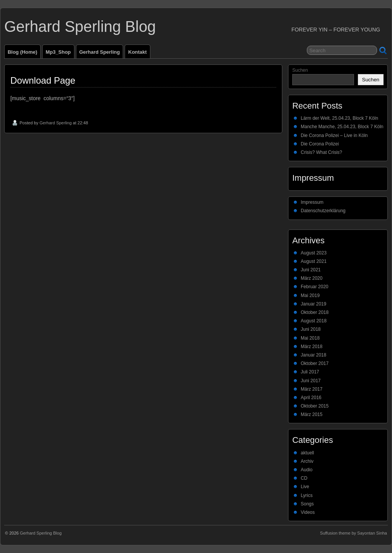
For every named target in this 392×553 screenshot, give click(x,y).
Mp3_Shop (58, 52)
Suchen (300, 70)
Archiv (307, 461)
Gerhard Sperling (100, 52)
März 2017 (312, 389)
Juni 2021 (311, 270)
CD (304, 478)
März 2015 (312, 414)
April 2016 (311, 398)
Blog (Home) (22, 52)
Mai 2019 (310, 295)
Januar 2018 (314, 355)
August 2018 (314, 321)
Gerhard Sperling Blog (80, 26)
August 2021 (314, 261)
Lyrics (307, 495)
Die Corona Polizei (320, 144)
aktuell (307, 453)
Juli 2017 (310, 372)
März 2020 (312, 278)
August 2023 (314, 253)
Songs (307, 504)
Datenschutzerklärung (323, 211)
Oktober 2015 (315, 406)
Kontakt (137, 52)
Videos (308, 512)
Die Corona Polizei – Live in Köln (334, 135)
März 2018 (312, 347)
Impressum (312, 202)
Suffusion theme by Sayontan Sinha (353, 533)
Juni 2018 (311, 329)
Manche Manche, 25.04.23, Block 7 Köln (342, 127)
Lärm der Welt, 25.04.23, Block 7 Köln (339, 118)
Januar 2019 (314, 304)
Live (305, 487)
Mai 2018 (310, 338)
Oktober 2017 (315, 363)
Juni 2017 (311, 381)
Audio (307, 470)
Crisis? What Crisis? (321, 152)
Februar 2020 (315, 287)
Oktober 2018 (315, 312)
